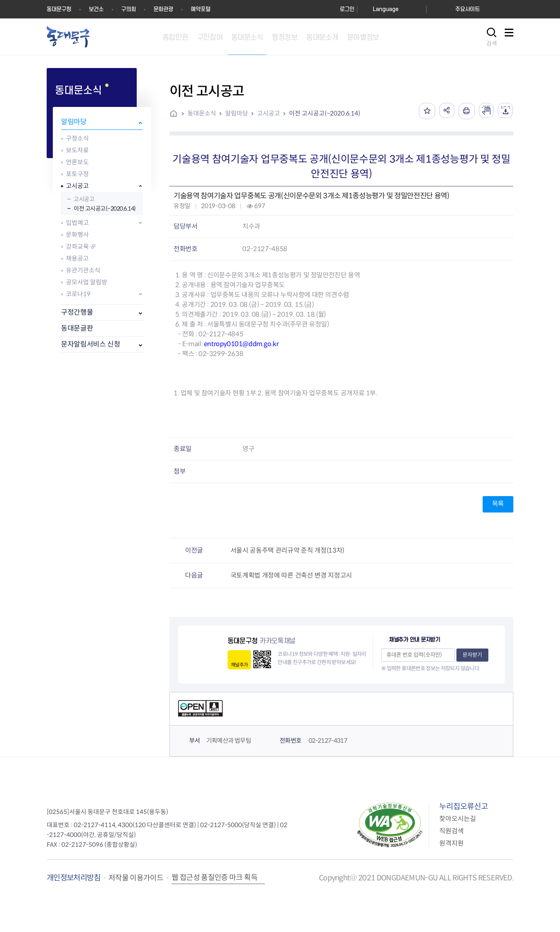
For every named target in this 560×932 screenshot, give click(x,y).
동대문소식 (202, 113)
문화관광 (163, 9)
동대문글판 (77, 328)
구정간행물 (77, 312)
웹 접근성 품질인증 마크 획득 (215, 878)
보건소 (96, 9)
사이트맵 (509, 37)
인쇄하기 (464, 111)
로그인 (347, 9)
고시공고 (77, 186)
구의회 (129, 9)
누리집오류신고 (464, 806)
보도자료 (77, 150)
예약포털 (201, 9)
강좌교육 (77, 246)
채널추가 (239, 665)
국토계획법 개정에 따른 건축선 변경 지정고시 (291, 575)
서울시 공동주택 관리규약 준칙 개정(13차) (287, 550)
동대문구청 (59, 9)
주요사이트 (467, 9)
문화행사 (77, 235)
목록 (498, 504)
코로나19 (78, 294)
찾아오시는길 (458, 819)
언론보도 (77, 162)
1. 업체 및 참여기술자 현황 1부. (216, 393)
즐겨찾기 (423, 111)
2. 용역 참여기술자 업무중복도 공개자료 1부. (317, 393)
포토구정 (77, 174)
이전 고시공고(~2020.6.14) (105, 209)
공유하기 (443, 111)
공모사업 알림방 (87, 282)
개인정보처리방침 (73, 878)
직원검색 (452, 831)
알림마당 (74, 122)
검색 (492, 43)
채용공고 (77, 258)
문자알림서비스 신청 (91, 344)
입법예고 (77, 223)
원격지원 (452, 843)
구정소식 (77, 138)
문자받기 (472, 655)
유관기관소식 (83, 270)
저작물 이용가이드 (136, 878)
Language (386, 9)
